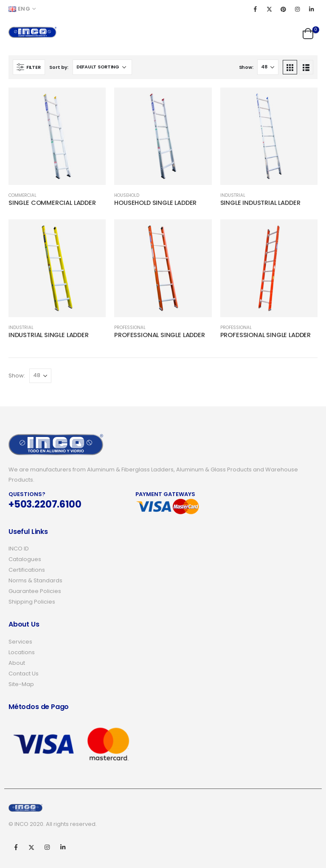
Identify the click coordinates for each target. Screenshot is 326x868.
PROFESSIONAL (130, 328)
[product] (57, 136)
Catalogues (25, 559)
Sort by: (59, 67)
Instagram (47, 847)
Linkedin (63, 847)
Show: (246, 67)
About (17, 663)
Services (20, 642)
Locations (22, 652)
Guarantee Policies (35, 591)
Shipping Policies (32, 602)
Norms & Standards (35, 580)
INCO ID (19, 549)
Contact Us (24, 674)
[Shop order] (102, 67)
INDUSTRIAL (233, 195)
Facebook (16, 847)
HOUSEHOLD (127, 195)
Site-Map (21, 684)
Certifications (27, 570)
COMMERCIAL (22, 195)
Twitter (31, 847)
